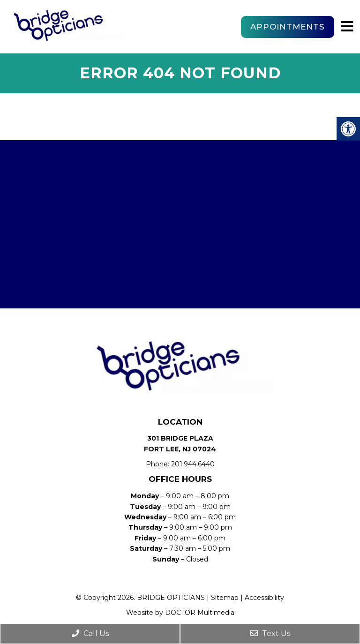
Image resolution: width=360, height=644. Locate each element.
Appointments (288, 27)
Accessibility (264, 598)
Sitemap (225, 598)
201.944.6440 (193, 464)
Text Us (270, 633)
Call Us (90, 633)
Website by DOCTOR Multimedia (180, 613)
